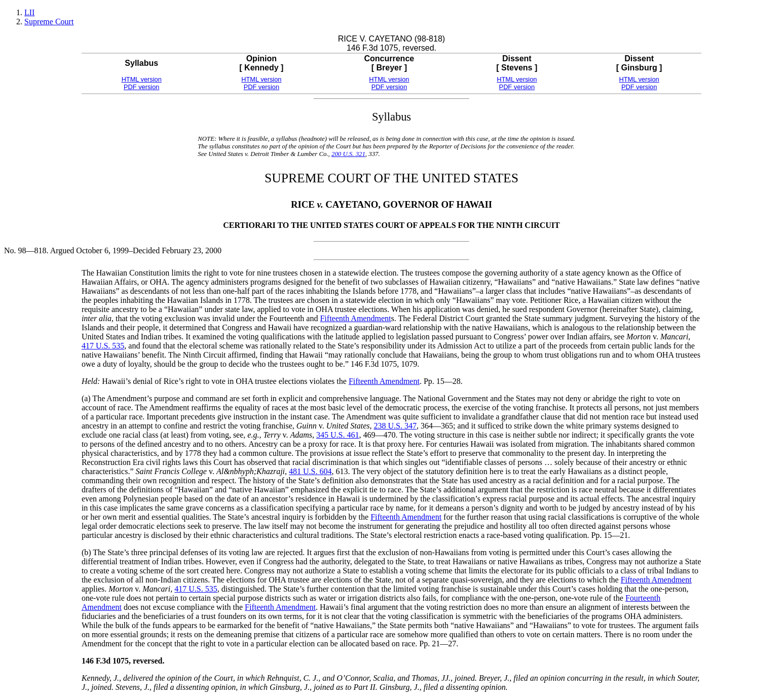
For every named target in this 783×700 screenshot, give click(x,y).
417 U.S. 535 (103, 346)
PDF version (141, 87)
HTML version (142, 79)
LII (29, 12)
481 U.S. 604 (310, 471)
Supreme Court (49, 22)
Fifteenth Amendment (355, 318)
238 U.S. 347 (395, 426)
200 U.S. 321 (348, 154)
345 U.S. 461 (338, 435)
